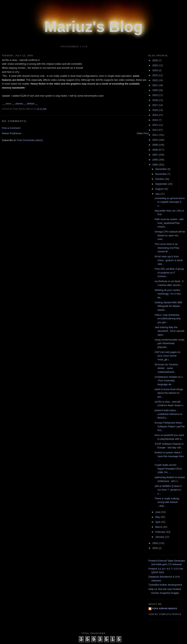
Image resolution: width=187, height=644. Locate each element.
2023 (155, 75)
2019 (155, 95)
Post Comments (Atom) (30, 140)
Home (18, 133)
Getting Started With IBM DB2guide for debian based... (168, 306)
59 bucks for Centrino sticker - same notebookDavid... (166, 368)
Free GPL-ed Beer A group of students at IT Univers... (169, 273)
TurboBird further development (165, 585)
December (161, 169)
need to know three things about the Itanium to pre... (169, 393)
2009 (155, 145)
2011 (155, 135)
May (158, 517)
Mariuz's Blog (93, 27)
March (159, 527)
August (160, 189)
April (158, 522)
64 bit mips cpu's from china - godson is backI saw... (169, 260)
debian (31, 104)
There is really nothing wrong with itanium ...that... (167, 502)
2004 (155, 543)
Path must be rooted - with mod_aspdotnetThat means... (169, 223)
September (162, 184)
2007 (155, 155)
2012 (155, 130)
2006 (155, 160)
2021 (155, 85)
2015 (155, 115)
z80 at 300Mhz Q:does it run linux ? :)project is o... (168, 490)
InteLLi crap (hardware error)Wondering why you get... (168, 319)
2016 (155, 110)
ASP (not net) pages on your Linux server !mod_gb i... (167, 356)
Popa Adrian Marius (165, 609)
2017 (155, 105)
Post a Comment (11, 128)
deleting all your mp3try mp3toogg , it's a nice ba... (168, 294)
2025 (155, 65)
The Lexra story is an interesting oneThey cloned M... (167, 248)
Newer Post (8, 133)
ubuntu (19, 104)
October (160, 179)
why (17, 72)
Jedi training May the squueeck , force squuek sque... (169, 331)
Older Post (142, 133)
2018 (155, 100)
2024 (155, 70)
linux (9, 104)
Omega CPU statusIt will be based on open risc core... (170, 235)
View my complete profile (165, 614)
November (161, 174)
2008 (155, 150)
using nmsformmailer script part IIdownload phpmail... (169, 343)
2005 (155, 165)
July (158, 194)
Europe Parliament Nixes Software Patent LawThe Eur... (170, 426)
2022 (155, 80)
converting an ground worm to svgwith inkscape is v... (170, 202)
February (161, 532)
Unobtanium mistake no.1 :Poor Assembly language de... (169, 381)
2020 (155, 90)
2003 (155, 548)
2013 (155, 125)
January (160, 537)
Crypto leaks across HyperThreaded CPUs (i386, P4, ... (168, 469)
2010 (155, 140)
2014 (155, 120)
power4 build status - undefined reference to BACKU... (168, 414)
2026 (155, 60)
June (158, 512)
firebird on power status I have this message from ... (169, 456)
